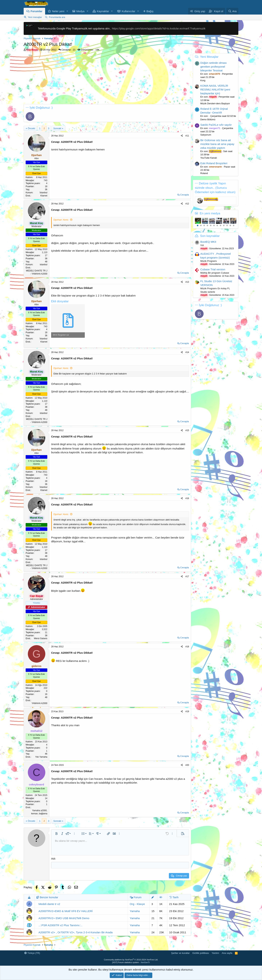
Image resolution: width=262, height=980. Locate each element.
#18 (187, 647)
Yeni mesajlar (35, 17)
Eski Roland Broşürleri (214, 163)
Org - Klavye (137, 904)
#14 (187, 352)
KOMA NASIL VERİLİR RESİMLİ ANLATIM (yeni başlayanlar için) (215, 89)
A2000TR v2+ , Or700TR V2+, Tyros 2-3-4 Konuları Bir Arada (75, 932)
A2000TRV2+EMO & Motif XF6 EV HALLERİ (65, 911)
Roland (204, 173)
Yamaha (135, 911)
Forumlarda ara (57, 17)
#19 (187, 711)
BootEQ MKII (208, 242)
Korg (203, 80)
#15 (187, 430)
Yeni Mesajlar (209, 57)
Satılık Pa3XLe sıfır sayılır (216, 125)
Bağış (150, 11)
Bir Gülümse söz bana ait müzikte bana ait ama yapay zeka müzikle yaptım (217, 144)
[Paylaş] (182, 136)
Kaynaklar (103, 11)
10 (227, 225)
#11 (187, 136)
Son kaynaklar (210, 236)
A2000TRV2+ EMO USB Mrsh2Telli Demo (64, 918)
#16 (187, 498)
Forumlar (36, 11)
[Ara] (232, 11)
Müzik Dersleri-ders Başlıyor (215, 103)
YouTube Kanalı (209, 158)
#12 (187, 204)
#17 (187, 576)
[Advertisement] (107, 79)
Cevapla (184, 195)
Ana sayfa (227, 953)
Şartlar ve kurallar (180, 953)
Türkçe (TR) (32, 953)
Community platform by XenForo (131, 959)
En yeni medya (210, 213)
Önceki (31, 128)
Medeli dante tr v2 (49, 904)
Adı (53, 859)
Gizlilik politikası (201, 953)
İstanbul (43, 193)
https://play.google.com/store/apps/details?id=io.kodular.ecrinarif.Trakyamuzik (159, 28)
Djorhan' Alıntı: (61, 220)
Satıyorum (206, 135)
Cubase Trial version (213, 269)
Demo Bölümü (208, 119)
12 (234, 225)
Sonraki (57, 128)
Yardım (215, 953)
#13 (187, 282)
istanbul (44, 265)
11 (230, 225)
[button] (67, 11)
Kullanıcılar (128, 11)
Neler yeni (58, 11)
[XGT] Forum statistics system (131, 962)
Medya (80, 11)
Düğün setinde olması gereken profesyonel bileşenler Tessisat (214, 67)
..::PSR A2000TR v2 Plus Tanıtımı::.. (60, 925)
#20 (187, 765)
